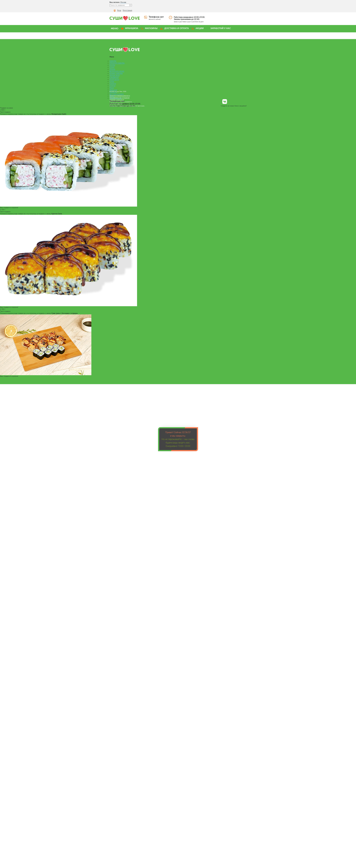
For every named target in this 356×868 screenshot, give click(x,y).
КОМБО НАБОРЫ (116, 73)
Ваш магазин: (115, 2)
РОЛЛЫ (112, 65)
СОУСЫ (112, 86)
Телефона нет (156, 17)
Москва (123, 2)
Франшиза (113, 90)
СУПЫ (112, 82)
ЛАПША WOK (115, 75)
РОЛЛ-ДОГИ (114, 80)
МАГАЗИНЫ (151, 28)
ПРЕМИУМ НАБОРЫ (117, 63)
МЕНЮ (115, 29)
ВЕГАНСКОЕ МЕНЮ (117, 71)
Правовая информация (117, 100)
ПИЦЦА (112, 69)
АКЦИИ (200, 28)
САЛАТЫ (113, 84)
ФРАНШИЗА (132, 28)
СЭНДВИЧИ (114, 78)
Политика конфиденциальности (120, 96)
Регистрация (127, 10)
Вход (119, 10)
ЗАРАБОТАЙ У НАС (221, 28)
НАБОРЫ (113, 61)
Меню (112, 88)
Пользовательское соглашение (120, 98)
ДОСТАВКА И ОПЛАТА (177, 28)
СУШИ (112, 67)
